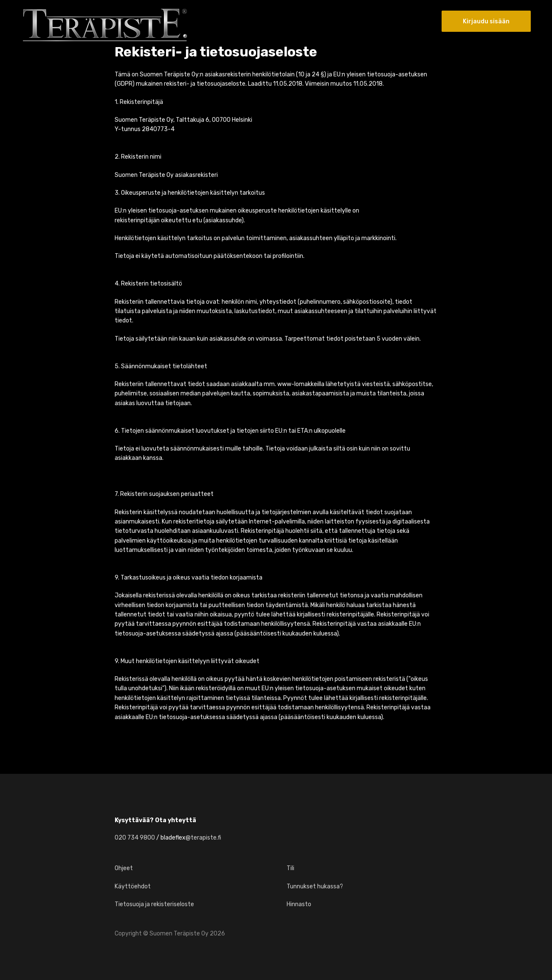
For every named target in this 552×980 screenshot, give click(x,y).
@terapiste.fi (203, 838)
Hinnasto (299, 904)
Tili (290, 868)
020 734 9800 (135, 838)
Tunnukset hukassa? (315, 886)
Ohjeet (124, 868)
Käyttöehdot (133, 886)
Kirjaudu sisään (486, 21)
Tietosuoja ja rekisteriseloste (154, 904)
